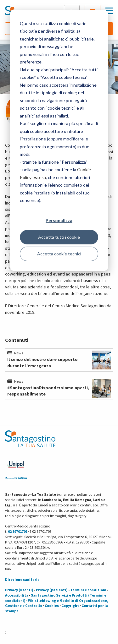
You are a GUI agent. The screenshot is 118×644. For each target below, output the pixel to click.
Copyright (70, 606)
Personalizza (59, 220)
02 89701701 (18, 531)
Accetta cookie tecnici (59, 254)
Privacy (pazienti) (52, 590)
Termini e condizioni (88, 590)
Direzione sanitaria (22, 579)
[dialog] (59, 140)
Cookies (52, 606)
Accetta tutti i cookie (59, 237)
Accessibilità (17, 595)
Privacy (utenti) (19, 590)
